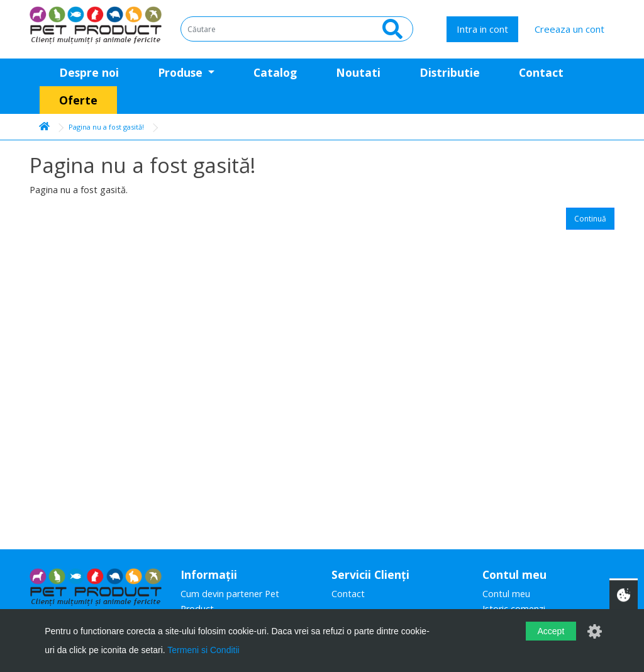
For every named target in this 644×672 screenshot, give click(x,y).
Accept (551, 631)
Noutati (358, 72)
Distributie (450, 72)
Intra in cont (482, 29)
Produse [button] (182, 72)
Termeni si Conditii (203, 650)
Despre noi (89, 72)
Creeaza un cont (569, 29)
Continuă (590, 219)
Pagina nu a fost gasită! (106, 127)
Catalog (275, 72)
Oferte (78, 100)
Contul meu (506, 594)
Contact (541, 72)
